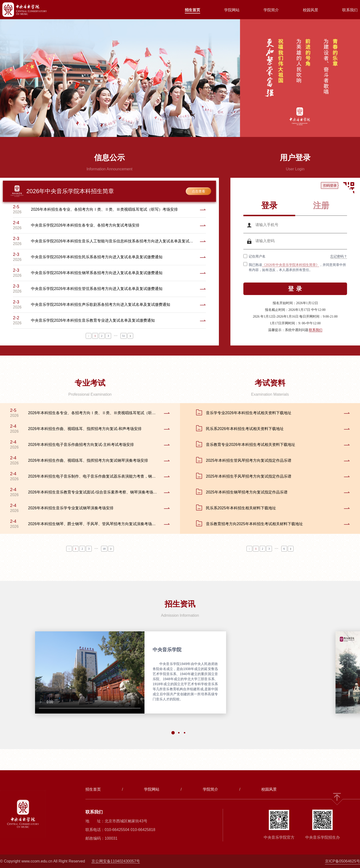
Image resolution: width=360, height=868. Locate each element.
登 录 (295, 289)
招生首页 (192, 10)
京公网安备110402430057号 (116, 861)
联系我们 (350, 10)
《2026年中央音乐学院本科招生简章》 (291, 265)
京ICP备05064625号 (342, 861)
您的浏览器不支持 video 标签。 (90, 672)
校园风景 (311, 10)
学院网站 (232, 10)
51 (124, 336)
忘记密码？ (339, 256)
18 (104, 549)
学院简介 (271, 10)
